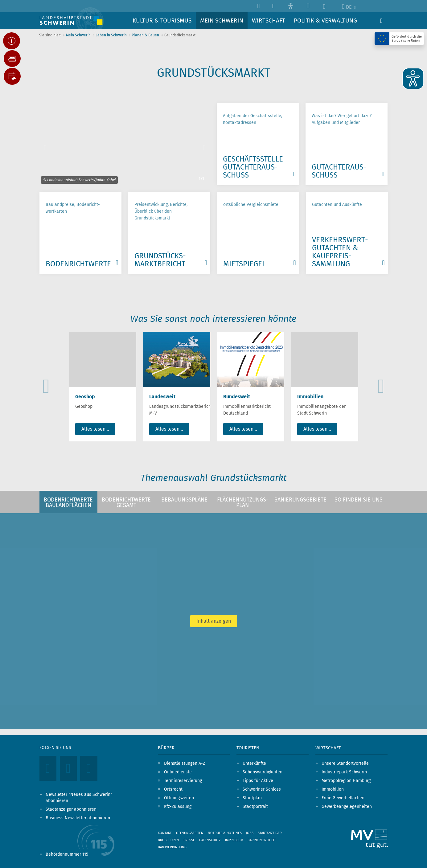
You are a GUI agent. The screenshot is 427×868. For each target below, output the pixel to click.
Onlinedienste (178, 772)
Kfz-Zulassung (178, 807)
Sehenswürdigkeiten (263, 772)
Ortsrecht (173, 789)
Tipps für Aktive (258, 781)
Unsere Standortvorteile (345, 763)
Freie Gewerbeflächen (343, 798)
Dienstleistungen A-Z (185, 763)
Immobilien (333, 789)
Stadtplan (252, 798)
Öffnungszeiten (179, 798)
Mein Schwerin (78, 35)
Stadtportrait (255, 807)
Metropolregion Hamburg (346, 781)
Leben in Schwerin (111, 35)
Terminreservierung (183, 781)
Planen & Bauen (145, 35)
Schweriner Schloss (262, 789)
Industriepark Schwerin (344, 772)
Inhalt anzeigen (214, 621)
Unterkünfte (254, 763)
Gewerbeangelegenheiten (347, 807)
